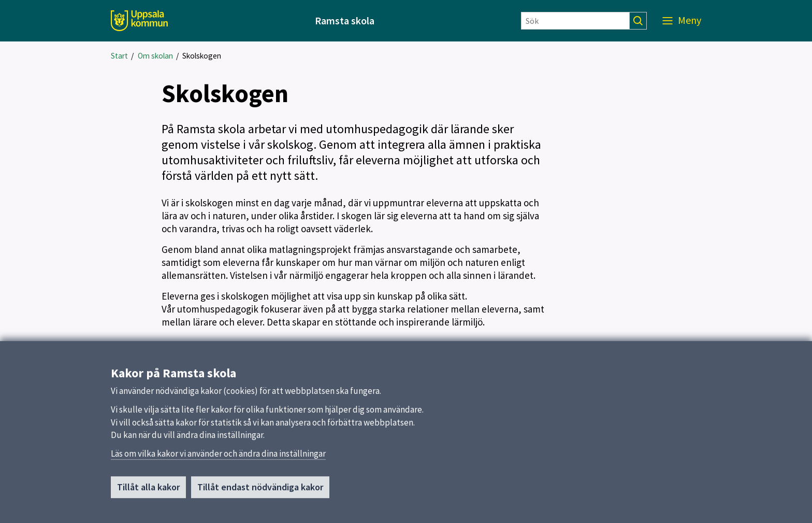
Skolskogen (202, 56)
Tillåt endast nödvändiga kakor (260, 490)
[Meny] (682, 21)
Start (119, 56)
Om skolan (155, 56)
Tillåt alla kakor (148, 490)
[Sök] (575, 21)
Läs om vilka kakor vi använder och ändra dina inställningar (218, 457)
